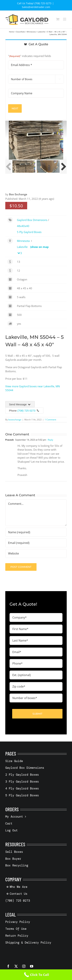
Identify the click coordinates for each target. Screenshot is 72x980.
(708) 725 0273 (26, 411)
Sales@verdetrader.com (36, 7)
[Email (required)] (36, 543)
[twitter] (16, 966)
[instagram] (24, 966)
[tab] (36, 44)
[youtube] (32, 966)
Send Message (20, 404)
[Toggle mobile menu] (65, 19)
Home (11, 32)
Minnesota (31, 32)
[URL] (36, 553)
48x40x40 (23, 226)
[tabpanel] (36, 84)
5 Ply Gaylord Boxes (29, 232)
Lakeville (41, 32)
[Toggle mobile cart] (58, 19)
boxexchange (15, 420)
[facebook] (8, 966)
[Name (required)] (36, 532)
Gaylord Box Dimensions (32, 220)
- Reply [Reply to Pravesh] (50, 440)
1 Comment (50, 420)
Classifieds (20, 32)
